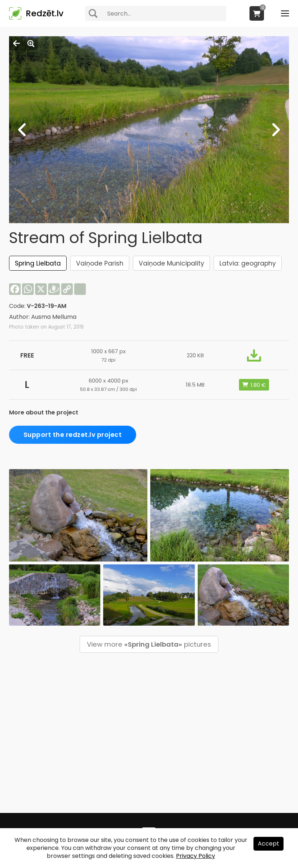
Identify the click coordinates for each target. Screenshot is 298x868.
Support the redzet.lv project (73, 435)
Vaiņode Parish (100, 263)
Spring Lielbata (38, 263)
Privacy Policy (196, 856)
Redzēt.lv (45, 13)
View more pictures (149, 644)
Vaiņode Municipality (171, 263)
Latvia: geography (248, 263)
